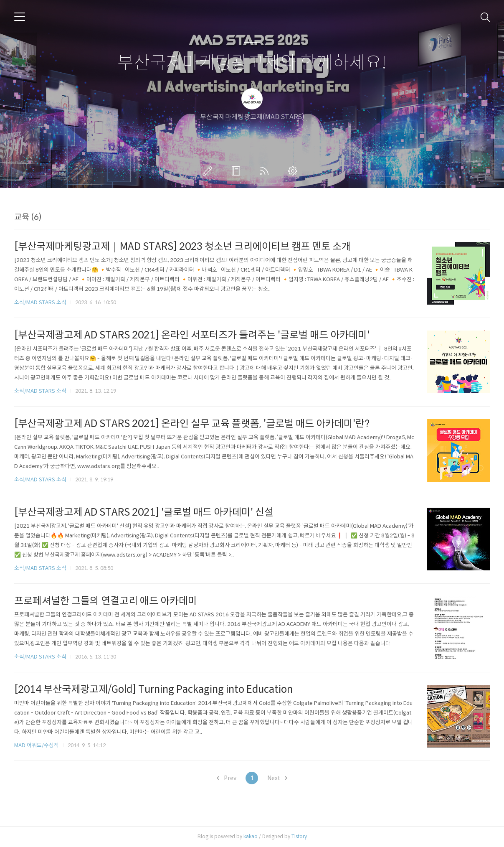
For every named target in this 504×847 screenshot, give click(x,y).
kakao (251, 836)
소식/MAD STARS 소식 (40, 302)
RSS (266, 171)
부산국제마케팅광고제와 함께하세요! (252, 63)
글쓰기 (209, 171)
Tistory (299, 836)
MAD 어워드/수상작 (37, 745)
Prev (227, 778)
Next (277, 778)
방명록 (238, 171)
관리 (294, 171)
